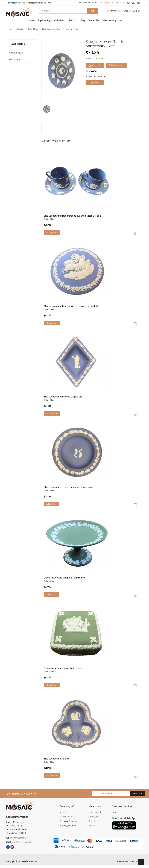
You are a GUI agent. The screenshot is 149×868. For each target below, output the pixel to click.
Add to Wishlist (116, 65)
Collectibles (33, 29)
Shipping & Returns (69, 825)
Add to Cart (51, 504)
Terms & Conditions (69, 821)
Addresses (93, 817)
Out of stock (52, 233)
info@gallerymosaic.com (23, 842)
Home (9, 29)
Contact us (117, 812)
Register (107, 3)
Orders (92, 821)
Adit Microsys (137, 862)
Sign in (117, 3)
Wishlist (92, 825)
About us (64, 812)
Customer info (95, 812)
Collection (20, 29)
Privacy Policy (66, 817)
